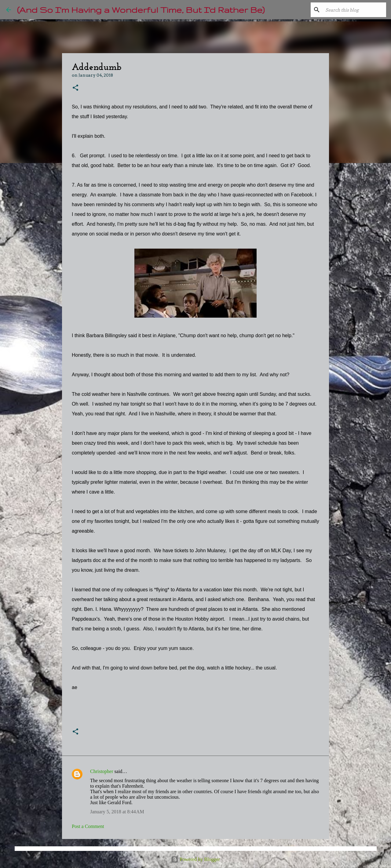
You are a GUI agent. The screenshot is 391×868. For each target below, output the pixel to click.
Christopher (102, 771)
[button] (75, 88)
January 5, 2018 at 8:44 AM (117, 812)
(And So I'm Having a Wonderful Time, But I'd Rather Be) (141, 10)
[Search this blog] (354, 10)
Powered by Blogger (195, 859)
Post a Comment (88, 826)
